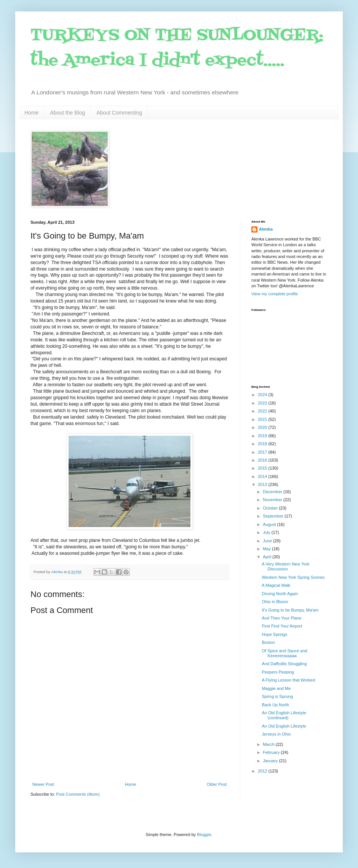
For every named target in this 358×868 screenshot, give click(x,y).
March (269, 744)
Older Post (217, 784)
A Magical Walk (276, 585)
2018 (263, 444)
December (273, 492)
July (267, 532)
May (267, 549)
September (274, 516)
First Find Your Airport (282, 626)
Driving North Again (280, 594)
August (270, 524)
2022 (263, 411)
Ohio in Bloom (275, 602)
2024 (263, 395)
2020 (263, 427)
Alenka (266, 229)
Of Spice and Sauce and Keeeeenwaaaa (284, 653)
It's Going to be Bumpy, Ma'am (290, 610)
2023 (263, 403)
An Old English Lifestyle (284, 726)
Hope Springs (274, 634)
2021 (263, 419)
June (268, 541)
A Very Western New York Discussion (285, 566)
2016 (263, 460)
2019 (263, 436)
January (271, 761)
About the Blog (67, 113)
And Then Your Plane (281, 618)
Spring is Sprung (277, 696)
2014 (263, 476)
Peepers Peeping (278, 672)
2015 (263, 468)
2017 (263, 452)
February (272, 752)
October (271, 508)
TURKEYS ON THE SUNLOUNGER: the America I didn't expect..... (177, 48)
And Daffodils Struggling (284, 664)
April (268, 557)
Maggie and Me (276, 688)
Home (31, 113)
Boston (268, 642)
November (273, 500)
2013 (263, 484)
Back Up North (275, 705)
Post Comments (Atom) (78, 794)
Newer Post (43, 784)
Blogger (204, 835)
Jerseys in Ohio (276, 734)
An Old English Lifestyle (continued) (284, 715)
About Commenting (119, 113)
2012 (263, 771)
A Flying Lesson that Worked (288, 680)
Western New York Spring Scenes (293, 577)
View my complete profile (275, 294)
